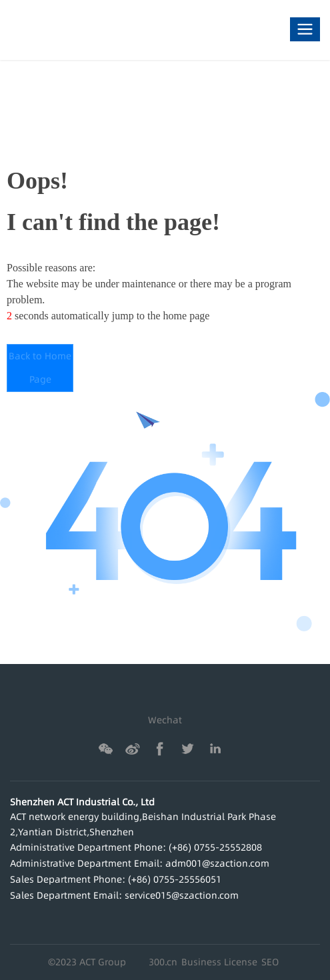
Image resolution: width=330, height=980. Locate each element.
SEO (270, 962)
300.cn (163, 962)
